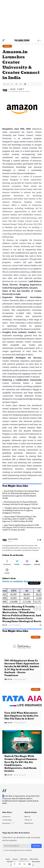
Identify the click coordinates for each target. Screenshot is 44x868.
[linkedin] (37, 563)
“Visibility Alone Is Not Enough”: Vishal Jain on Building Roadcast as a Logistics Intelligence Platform (21, 511)
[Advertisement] (22, 21)
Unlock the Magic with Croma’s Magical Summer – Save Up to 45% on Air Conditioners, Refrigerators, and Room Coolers (22, 764)
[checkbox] (3, 851)
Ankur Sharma (13, 539)
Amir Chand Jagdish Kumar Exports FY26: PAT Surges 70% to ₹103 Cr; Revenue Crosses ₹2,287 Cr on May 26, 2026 (22, 528)
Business (7, 46)
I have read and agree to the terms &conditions (18, 850)
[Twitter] (17, 563)
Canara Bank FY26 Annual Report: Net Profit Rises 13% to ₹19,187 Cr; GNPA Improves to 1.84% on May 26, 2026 (19, 519)
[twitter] (40, 540)
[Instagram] (27, 563)
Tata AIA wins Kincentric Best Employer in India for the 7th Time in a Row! (21, 716)
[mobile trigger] (4, 41)
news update (34, 583)
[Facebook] (38, 540)
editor (13, 89)
